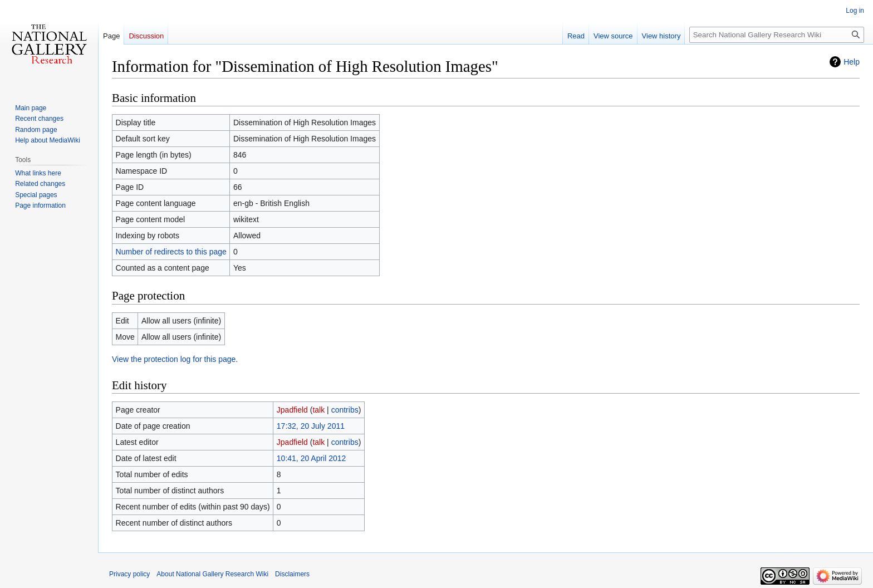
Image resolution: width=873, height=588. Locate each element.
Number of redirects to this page (171, 252)
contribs (345, 410)
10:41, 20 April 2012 (312, 458)
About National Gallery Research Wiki (212, 574)
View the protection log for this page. (175, 359)
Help (852, 62)
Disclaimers (292, 574)
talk (318, 410)
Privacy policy (129, 574)
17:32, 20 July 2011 (311, 426)
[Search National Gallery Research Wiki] (777, 35)
